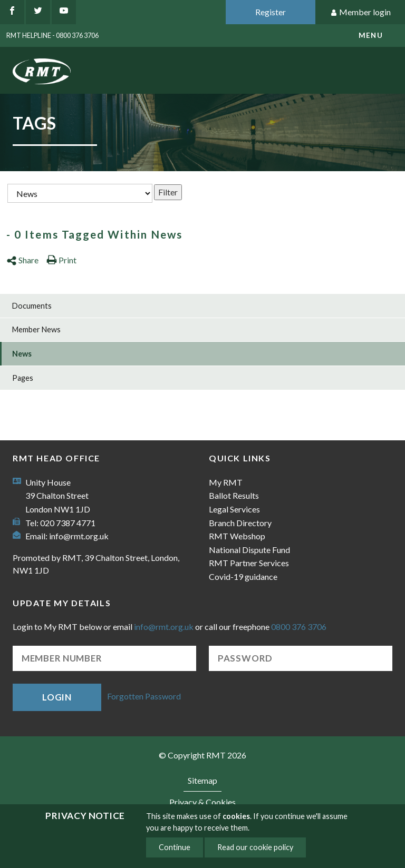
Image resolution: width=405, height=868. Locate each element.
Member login (360, 12)
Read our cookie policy (255, 847)
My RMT (226, 482)
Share (22, 260)
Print (61, 260)
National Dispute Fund (249, 550)
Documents (32, 306)
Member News (36, 329)
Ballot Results (234, 495)
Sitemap (202, 780)
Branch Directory (240, 523)
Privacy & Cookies (202, 802)
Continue (175, 847)
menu (371, 35)
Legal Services (234, 509)
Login (57, 697)
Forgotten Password (144, 696)
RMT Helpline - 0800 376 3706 (52, 35)
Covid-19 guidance (243, 576)
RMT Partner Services (249, 563)
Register (271, 12)
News (22, 354)
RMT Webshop (237, 536)
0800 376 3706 (299, 627)
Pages (23, 378)
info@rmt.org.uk (79, 536)
